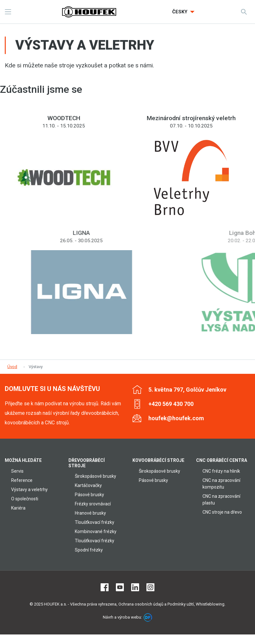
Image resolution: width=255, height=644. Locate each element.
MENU (8, 12)
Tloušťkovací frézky (95, 522)
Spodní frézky (89, 550)
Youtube (120, 587)
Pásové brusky (89, 495)
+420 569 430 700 (171, 404)
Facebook (105, 587)
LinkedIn (135, 587)
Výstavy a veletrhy (29, 490)
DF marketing (148, 617)
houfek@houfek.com (176, 418)
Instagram (150, 587)
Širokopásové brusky (96, 476)
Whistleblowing (210, 604)
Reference (22, 480)
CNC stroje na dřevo (222, 512)
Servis (17, 471)
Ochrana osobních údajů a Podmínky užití (156, 604)
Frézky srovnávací (93, 504)
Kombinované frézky (96, 531)
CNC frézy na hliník (221, 471)
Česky (181, 12)
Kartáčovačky (88, 485)
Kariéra (18, 508)
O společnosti (25, 499)
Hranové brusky (90, 513)
